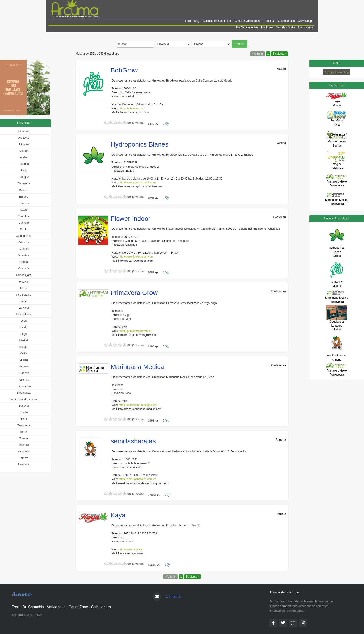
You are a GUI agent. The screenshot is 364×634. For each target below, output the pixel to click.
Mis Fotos (267, 27)
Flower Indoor (131, 219)
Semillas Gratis (286, 27)
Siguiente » (279, 54)
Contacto (173, 596)
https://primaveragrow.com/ (136, 331)
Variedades (56, 607)
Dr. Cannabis (33, 607)
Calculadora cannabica (217, 21)
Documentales (286, 21)
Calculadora (101, 607)
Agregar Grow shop (337, 72)
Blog (197, 21)
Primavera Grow (134, 293)
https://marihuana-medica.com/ (138, 405)
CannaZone (78, 607)
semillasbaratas (133, 441)
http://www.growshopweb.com (137, 183)
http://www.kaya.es (130, 549)
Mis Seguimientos (247, 27)
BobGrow (124, 70)
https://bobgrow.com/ (132, 108)
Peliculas (268, 21)
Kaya (118, 515)
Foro (188, 21)
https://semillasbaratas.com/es (138, 479)
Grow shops (305, 21)
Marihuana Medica (137, 367)
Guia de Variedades (247, 21)
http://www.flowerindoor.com (136, 257)
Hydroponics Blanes (140, 144)
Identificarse (306, 27)
